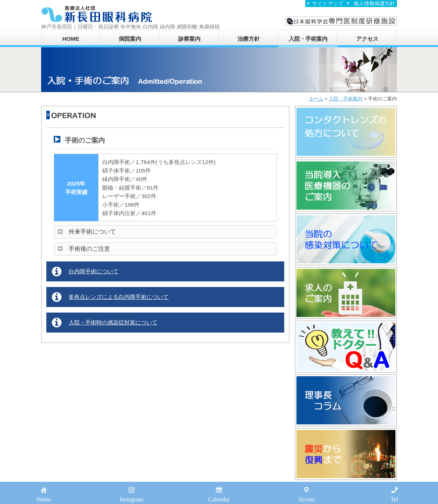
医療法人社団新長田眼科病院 (97, 14)
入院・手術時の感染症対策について (113, 322)
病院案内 (130, 39)
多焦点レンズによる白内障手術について (119, 297)
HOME (71, 39)
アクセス (367, 39)
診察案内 (189, 39)
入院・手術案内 (308, 39)
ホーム (316, 99)
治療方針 (249, 39)
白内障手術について (94, 271)
